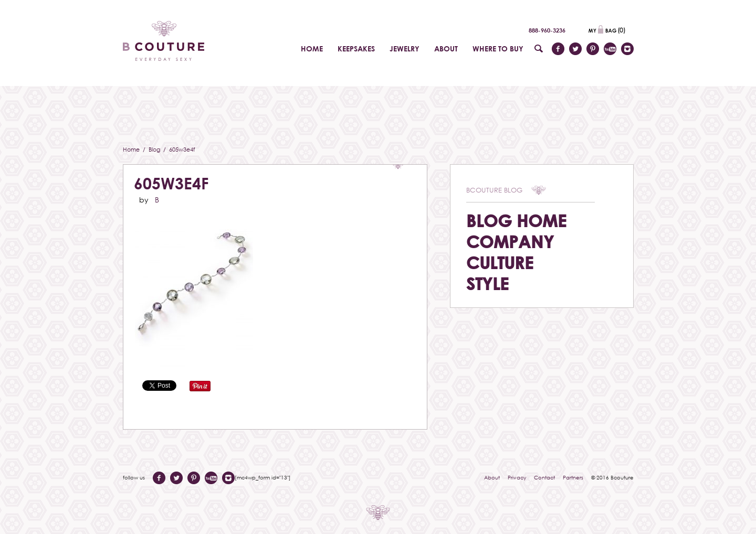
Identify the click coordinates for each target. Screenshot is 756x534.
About (492, 477)
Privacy (517, 477)
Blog (155, 149)
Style (487, 284)
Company (510, 242)
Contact (544, 477)
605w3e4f (171, 183)
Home (132, 149)
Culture (500, 263)
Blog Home (516, 221)
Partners (573, 477)
